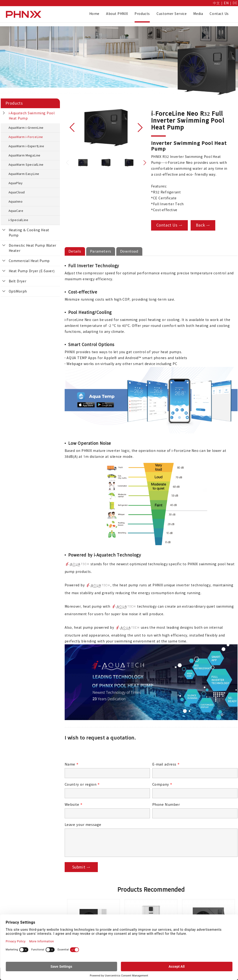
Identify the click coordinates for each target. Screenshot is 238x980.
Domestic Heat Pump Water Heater (33, 248)
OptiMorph (18, 291)
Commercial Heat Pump (29, 261)
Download (129, 251)
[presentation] (101, 753)
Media (198, 14)
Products (142, 14)
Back (203, 225)
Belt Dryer (18, 281)
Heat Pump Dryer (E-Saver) (32, 271)
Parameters (101, 251)
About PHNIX (117, 14)
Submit (81, 867)
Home (94, 14)
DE (235, 3)
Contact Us (219, 14)
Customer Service (172, 14)
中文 (216, 3)
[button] (72, 128)
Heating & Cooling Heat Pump (29, 233)
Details (75, 251)
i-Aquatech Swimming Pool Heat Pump (32, 116)
